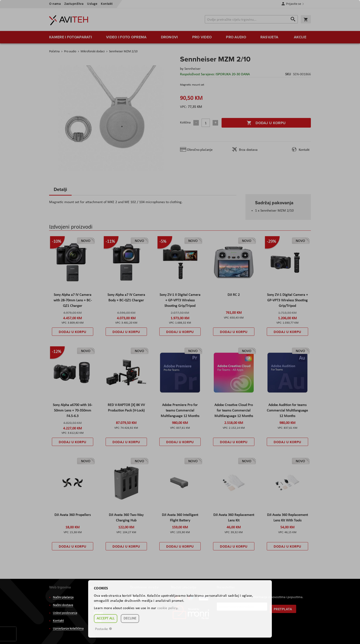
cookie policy (167, 608)
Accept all (106, 619)
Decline (130, 619)
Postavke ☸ (104, 629)
